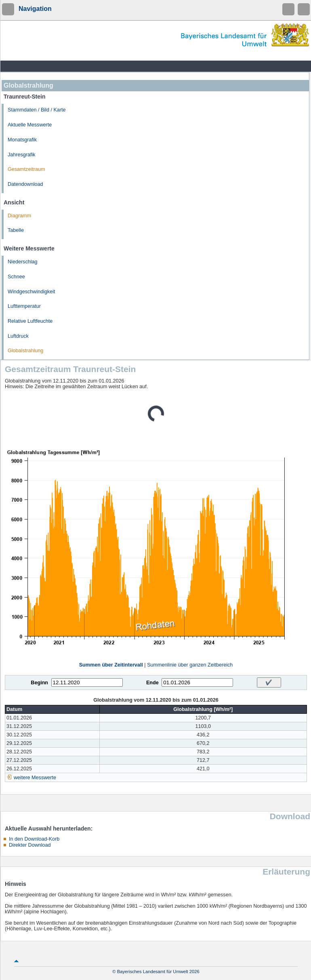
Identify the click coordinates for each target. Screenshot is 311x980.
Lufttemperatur (24, 306)
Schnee (16, 277)
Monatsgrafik (22, 140)
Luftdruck (18, 336)
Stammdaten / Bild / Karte (37, 110)
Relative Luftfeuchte (30, 321)
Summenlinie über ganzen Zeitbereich (190, 665)
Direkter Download (30, 845)
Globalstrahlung (25, 351)
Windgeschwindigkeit (32, 292)
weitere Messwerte (35, 778)
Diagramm (19, 216)
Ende (152, 683)
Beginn (39, 683)
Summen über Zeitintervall (111, 665)
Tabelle (16, 230)
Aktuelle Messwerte (30, 125)
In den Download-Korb (34, 839)
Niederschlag (23, 262)
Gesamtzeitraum (26, 169)
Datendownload (25, 184)
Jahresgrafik (22, 155)
